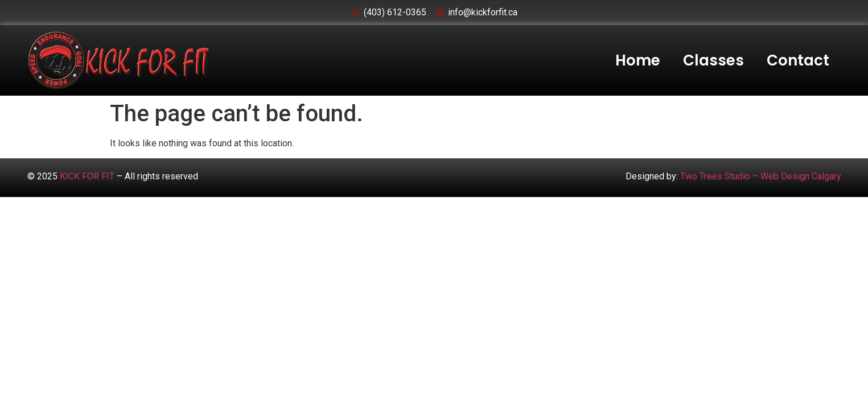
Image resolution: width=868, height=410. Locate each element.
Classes (713, 60)
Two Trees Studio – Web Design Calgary (761, 176)
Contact (798, 60)
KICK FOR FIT (87, 176)
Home (638, 60)
